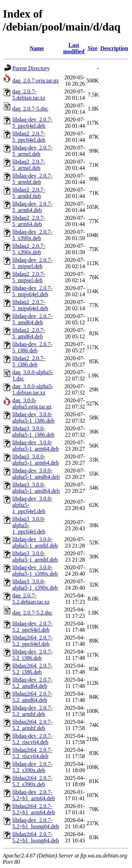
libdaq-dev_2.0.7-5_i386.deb (32, 347)
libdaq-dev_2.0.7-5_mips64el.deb (32, 291)
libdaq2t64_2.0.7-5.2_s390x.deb (32, 781)
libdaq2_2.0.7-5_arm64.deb (29, 221)
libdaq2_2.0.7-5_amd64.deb (29, 333)
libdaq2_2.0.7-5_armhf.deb (29, 193)
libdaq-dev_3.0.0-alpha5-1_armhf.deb (35, 542)
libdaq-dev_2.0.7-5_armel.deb (32, 151)
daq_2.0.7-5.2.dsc (32, 613)
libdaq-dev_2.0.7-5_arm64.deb (32, 207)
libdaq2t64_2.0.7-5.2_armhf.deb (32, 725)
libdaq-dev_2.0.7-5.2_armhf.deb (32, 711)
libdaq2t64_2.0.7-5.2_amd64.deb (32, 697)
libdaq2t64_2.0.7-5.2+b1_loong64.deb (36, 837)
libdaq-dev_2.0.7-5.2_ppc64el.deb (32, 627)
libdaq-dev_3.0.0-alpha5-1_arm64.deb (36, 446)
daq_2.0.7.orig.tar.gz (36, 81)
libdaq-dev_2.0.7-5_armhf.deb (32, 179)
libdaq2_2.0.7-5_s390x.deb (29, 249)
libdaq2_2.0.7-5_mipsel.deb (29, 277)
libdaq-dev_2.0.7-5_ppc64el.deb (32, 123)
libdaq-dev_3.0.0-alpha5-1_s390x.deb (35, 571)
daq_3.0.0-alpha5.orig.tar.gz (32, 403)
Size (93, 48)
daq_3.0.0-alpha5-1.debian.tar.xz (33, 389)
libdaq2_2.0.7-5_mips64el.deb (30, 305)
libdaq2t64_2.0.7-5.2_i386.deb (32, 669)
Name (37, 48)
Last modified (74, 48)
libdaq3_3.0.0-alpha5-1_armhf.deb (35, 556)
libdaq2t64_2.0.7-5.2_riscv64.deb (32, 753)
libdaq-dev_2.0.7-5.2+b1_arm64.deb (34, 795)
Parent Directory (31, 68)
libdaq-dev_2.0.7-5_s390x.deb (32, 235)
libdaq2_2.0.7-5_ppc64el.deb (29, 137)
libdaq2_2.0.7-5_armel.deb (29, 165)
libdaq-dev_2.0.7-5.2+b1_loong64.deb (36, 823)
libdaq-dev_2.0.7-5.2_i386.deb (32, 655)
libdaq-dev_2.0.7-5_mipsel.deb (32, 263)
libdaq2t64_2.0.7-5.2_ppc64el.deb (32, 641)
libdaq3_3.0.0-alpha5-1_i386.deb (33, 432)
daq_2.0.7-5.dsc (30, 109)
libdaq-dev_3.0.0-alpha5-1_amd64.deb (36, 474)
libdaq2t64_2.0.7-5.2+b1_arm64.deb (34, 809)
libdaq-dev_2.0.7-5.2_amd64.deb (32, 683)
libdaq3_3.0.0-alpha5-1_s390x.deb (35, 585)
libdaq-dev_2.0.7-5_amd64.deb (32, 319)
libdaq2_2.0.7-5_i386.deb (29, 361)
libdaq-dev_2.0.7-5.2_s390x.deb (32, 767)
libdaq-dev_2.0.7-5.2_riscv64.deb (32, 739)
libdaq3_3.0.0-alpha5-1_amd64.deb (36, 488)
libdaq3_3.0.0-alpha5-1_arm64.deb (36, 460)
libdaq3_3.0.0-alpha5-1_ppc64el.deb (29, 525)
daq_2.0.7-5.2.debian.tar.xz (31, 599)
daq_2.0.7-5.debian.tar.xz (29, 95)
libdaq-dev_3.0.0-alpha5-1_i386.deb (33, 418)
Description (114, 48)
